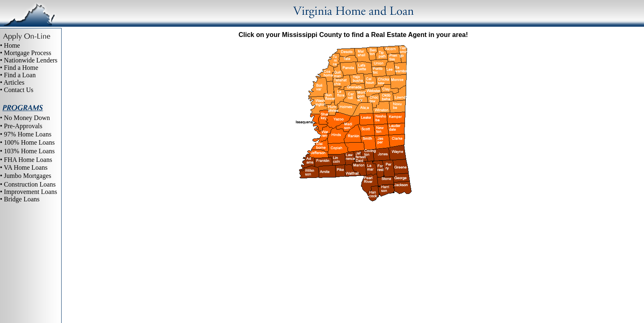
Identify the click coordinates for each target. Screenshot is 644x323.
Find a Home (21, 68)
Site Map (337, 307)
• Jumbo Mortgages (26, 176)
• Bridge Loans (20, 199)
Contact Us (19, 90)
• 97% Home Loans (26, 134)
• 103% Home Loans (27, 151)
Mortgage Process (28, 53)
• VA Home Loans (24, 167)
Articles (14, 82)
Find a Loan (20, 75)
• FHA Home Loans (26, 160)
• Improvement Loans (29, 192)
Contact (414, 307)
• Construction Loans (28, 184)
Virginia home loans (376, 307)
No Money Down (27, 118)
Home (12, 45)
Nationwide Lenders (31, 60)
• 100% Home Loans (27, 142)
